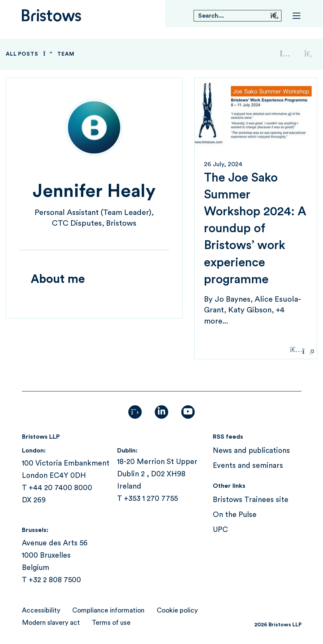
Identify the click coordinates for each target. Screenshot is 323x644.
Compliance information (108, 610)
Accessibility (41, 610)
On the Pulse (235, 515)
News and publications (251, 451)
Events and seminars (248, 466)
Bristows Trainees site (251, 500)
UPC (220, 530)
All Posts (22, 54)
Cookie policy (177, 610)
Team (66, 54)
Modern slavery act (51, 623)
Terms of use (111, 623)
